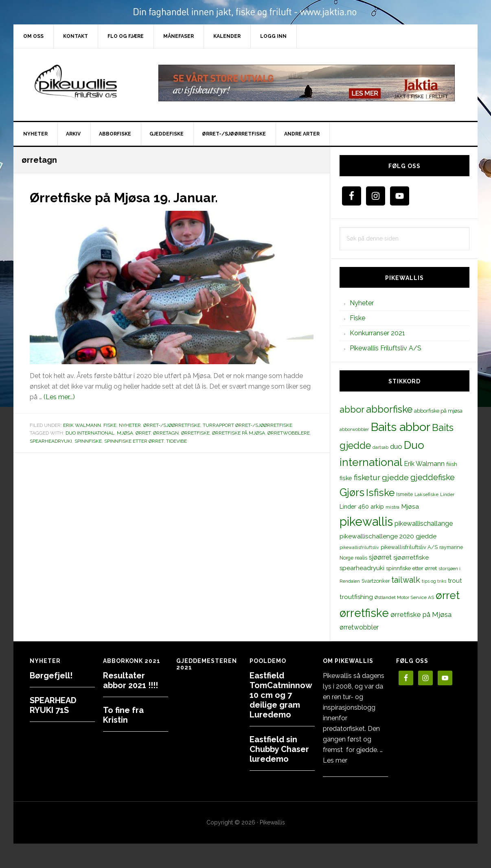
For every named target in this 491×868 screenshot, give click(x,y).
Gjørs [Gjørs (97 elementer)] (352, 492)
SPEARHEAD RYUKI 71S (53, 705)
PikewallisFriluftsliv (83, 83)
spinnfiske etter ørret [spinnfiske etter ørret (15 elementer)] (411, 568)
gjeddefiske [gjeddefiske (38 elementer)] (433, 477)
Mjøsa (125, 433)
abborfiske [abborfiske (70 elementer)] (389, 409)
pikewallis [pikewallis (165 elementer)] (366, 521)
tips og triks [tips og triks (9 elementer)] (434, 581)
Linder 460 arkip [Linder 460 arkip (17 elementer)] (362, 506)
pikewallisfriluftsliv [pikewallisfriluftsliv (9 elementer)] (359, 547)
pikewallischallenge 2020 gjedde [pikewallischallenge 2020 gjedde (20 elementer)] (388, 536)
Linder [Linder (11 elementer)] (447, 494)
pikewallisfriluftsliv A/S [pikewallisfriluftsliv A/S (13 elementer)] (409, 547)
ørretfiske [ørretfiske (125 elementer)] (364, 613)
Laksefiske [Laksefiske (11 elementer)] (426, 494)
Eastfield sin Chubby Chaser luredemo (279, 749)
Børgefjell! (51, 676)
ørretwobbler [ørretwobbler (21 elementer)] (359, 627)
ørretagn (166, 433)
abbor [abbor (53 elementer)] (352, 409)
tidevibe (176, 441)
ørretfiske (195, 433)
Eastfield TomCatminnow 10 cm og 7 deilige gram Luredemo (281, 695)
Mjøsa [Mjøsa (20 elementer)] (410, 506)
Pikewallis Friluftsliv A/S (386, 348)
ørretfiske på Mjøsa (239, 433)
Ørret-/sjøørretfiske (172, 425)
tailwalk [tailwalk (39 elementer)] (406, 580)
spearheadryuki (51, 441)
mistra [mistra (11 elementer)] (392, 507)
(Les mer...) (59, 397)
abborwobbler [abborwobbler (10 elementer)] (354, 429)
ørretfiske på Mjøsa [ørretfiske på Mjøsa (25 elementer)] (421, 614)
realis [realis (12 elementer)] (361, 558)
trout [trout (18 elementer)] (455, 580)
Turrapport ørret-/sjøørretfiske (248, 425)
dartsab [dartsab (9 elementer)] (380, 447)
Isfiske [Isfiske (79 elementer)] (380, 493)
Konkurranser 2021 (377, 333)
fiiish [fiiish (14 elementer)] (452, 464)
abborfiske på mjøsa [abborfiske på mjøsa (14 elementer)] (438, 411)
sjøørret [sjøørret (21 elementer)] (380, 557)
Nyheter (130, 425)
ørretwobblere (289, 433)
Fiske (110, 425)
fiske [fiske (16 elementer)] (346, 478)
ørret (143, 433)
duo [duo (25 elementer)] (396, 446)
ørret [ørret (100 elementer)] (448, 595)
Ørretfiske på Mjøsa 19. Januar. (135, 197)
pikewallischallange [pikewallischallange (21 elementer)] (424, 524)
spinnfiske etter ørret (134, 441)
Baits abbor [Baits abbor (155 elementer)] (400, 427)
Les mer (335, 760)
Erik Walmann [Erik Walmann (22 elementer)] (424, 464)
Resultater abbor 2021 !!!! (130, 680)
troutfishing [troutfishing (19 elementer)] (356, 597)
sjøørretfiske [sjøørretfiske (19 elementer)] (411, 558)
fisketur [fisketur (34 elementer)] (367, 477)
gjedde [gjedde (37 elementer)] (395, 478)
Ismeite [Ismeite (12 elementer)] (404, 494)
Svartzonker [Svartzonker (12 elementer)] (376, 581)
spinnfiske (88, 441)
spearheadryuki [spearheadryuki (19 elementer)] (362, 568)
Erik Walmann (82, 425)
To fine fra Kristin (123, 715)
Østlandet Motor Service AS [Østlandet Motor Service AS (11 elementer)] (404, 597)
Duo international (90, 433)
